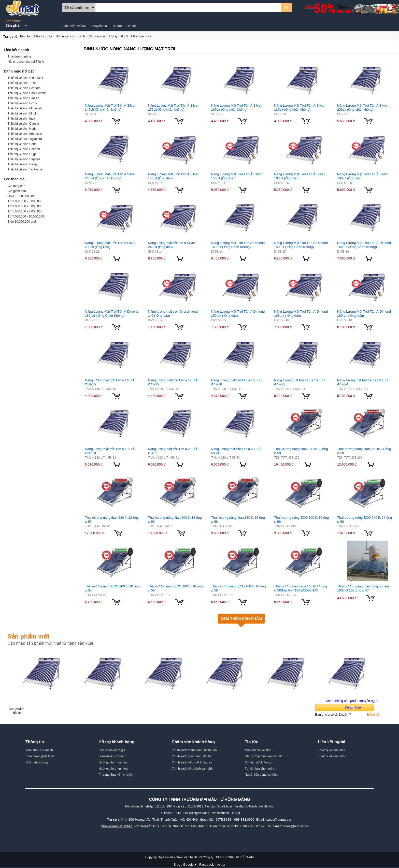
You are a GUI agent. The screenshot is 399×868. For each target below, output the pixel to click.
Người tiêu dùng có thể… (262, 775)
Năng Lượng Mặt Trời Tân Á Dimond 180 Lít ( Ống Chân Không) (112, 314)
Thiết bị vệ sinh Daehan (24, 149)
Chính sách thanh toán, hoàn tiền (194, 750)
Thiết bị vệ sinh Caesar (23, 124)
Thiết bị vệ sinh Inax (21, 119)
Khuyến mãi (99, 26)
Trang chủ (10, 37)
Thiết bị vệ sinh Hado (22, 129)
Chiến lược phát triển (40, 756)
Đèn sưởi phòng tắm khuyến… (266, 756)
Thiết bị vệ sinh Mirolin (23, 113)
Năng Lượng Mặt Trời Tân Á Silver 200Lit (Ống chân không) (362, 107)
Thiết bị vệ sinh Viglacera (25, 139)
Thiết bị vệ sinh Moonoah (25, 108)
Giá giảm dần (17, 191)
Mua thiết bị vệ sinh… (260, 750)
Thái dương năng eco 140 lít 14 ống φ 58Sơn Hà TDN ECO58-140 (301, 588)
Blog (177, 865)
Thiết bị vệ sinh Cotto (22, 144)
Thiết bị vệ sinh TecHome (25, 169)
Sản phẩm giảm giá (112, 750)
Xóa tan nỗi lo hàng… (260, 762)
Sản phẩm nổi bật (74, 26)
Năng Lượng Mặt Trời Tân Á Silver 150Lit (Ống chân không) (173, 107)
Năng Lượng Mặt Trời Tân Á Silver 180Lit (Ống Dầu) (362, 176)
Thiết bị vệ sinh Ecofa (22, 103)
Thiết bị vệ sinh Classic (23, 98)
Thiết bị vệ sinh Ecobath (24, 88)
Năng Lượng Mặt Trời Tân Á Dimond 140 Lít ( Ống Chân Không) (238, 245)
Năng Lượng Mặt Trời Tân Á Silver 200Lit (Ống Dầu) (110, 245)
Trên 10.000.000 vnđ (22, 222)
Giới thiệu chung (37, 762)
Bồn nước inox (66, 36)
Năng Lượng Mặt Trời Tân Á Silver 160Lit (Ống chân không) (236, 107)
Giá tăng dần (16, 186)
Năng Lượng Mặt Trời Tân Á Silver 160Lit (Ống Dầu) (299, 176)
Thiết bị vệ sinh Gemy (23, 164)
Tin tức (117, 26)
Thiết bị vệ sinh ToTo (22, 83)
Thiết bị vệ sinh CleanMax (25, 78)
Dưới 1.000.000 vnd (21, 196)
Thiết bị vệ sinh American (25, 134)
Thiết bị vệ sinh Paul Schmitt (27, 93)
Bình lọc (26, 36)
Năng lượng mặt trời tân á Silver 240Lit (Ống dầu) (171, 245)
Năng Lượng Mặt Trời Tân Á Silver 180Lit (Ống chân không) (299, 107)
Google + (190, 865)
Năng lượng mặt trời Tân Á (26, 62)
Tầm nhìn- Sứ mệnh (39, 750)
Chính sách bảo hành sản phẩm (194, 769)
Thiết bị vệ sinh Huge (22, 154)
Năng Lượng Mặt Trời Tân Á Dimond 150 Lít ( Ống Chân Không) (301, 245)
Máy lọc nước (44, 36)
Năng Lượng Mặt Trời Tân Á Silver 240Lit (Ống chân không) (110, 176)
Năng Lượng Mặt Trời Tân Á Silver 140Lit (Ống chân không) (110, 107)
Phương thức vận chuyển (116, 775)
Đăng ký (373, 714)
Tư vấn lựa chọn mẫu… (261, 769)
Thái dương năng (19, 56)
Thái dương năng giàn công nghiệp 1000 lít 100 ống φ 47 (363, 588)
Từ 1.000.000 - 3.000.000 (25, 201)
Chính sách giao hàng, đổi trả (192, 756)
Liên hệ (132, 26)
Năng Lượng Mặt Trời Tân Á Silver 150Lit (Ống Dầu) (236, 176)
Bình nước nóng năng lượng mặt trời (3, 37)
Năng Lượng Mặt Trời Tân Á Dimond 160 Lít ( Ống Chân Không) (364, 245)
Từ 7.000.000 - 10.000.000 (26, 216)
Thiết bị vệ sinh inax (331, 750)
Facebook (206, 865)
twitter (221, 865)
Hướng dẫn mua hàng (113, 762)
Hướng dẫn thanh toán (114, 769)
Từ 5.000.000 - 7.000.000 (25, 211)
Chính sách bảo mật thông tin (192, 762)
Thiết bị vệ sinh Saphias (24, 159)
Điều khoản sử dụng (112, 756)
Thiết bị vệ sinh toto (331, 756)
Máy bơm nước (141, 36)
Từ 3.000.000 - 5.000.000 (25, 206)
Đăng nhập (353, 707)
